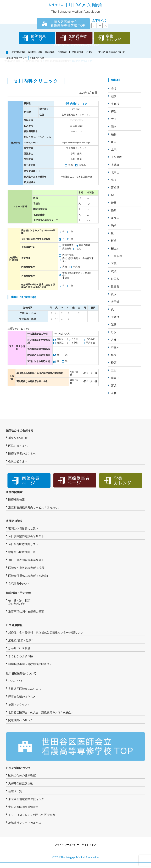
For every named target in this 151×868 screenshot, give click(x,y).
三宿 (114, 370)
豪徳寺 (115, 218)
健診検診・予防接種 (56, 52)
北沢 (114, 180)
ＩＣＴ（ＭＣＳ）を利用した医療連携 (32, 815)
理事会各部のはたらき (22, 697)
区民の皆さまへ (18, 446)
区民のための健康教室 (22, 775)
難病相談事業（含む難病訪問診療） (30, 664)
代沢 (114, 294)
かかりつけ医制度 (19, 648)
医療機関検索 (18, 52)
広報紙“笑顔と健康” (20, 640)
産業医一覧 (15, 791)
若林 (114, 393)
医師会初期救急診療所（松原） (27, 568)
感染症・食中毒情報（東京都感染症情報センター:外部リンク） (47, 633)
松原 (114, 363)
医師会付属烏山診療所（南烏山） (29, 576)
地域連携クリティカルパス (25, 823)
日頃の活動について (16, 58)
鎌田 (114, 142)
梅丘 (114, 111)
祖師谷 (115, 287)
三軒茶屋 (116, 256)
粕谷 (114, 134)
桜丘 (114, 241)
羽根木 (115, 347)
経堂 (114, 210)
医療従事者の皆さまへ (22, 454)
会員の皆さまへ (18, 461)
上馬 (114, 149)
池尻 (114, 96)
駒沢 (114, 226)
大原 (114, 119)
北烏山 (115, 172)
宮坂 (114, 386)
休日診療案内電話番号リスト (26, 536)
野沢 (114, 332)
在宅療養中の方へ (19, 584)
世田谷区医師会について (112, 52)
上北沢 (115, 165)
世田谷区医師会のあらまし (25, 689)
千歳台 (115, 317)
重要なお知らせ (18, 438)
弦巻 (114, 325)
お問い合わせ (37, 58)
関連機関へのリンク (21, 720)
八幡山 (115, 340)
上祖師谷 (116, 157)
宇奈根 (115, 104)
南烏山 (115, 378)
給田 (114, 203)
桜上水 (115, 249)
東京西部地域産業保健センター (27, 799)
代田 (114, 309)
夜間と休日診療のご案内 (23, 529)
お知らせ (91, 52)
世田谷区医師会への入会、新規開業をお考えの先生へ (41, 713)
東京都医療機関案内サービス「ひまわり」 (34, 507)
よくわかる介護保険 (21, 656)
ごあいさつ (15, 681)
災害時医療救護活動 (21, 783)
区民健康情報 (76, 52)
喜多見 (115, 188)
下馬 (114, 264)
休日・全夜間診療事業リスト (26, 560)
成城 (114, 271)
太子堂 (115, 302)
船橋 (114, 355)
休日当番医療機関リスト (23, 544)
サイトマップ (89, 845)
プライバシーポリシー (67, 845)
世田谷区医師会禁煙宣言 (23, 807)
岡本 (114, 127)
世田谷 (115, 279)
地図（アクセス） (19, 705)
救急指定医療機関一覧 (22, 552)
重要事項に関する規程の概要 (26, 612)
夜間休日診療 (35, 52)
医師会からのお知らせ (20, 430)
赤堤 (114, 89)
